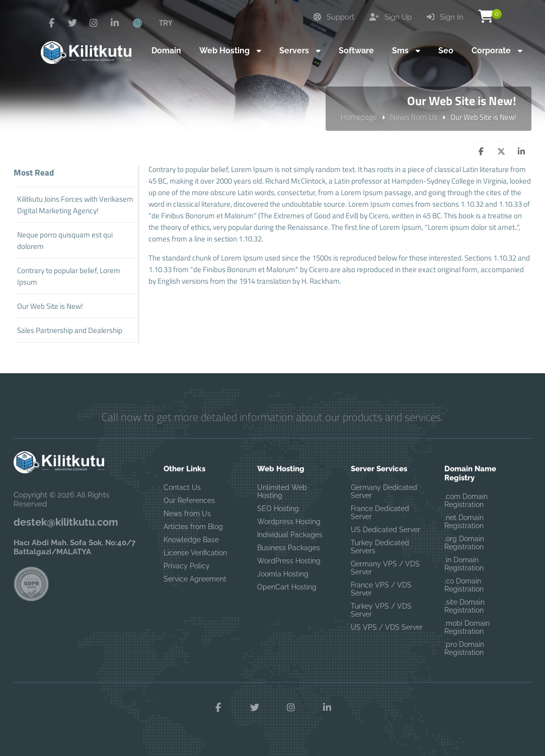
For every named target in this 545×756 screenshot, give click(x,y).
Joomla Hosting (283, 574)
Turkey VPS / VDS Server (381, 610)
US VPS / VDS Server (387, 627)
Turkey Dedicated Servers (380, 547)
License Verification (195, 553)
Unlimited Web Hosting (282, 491)
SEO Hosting (278, 509)
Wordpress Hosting (289, 522)
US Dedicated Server (385, 530)
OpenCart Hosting (287, 587)
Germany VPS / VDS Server (385, 568)
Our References (189, 500)
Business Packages (289, 548)
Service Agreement (195, 579)
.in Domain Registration (464, 564)
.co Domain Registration (464, 585)
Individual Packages (290, 535)
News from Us (414, 117)
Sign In (445, 17)
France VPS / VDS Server (381, 589)
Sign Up (391, 17)
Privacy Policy (187, 566)
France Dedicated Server (380, 513)
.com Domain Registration (466, 500)
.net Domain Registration (464, 522)
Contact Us (182, 487)
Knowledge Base (191, 540)
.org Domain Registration (464, 543)
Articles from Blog (193, 527)
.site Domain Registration (464, 606)
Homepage (359, 117)
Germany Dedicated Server (384, 491)
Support (334, 17)
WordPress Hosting (289, 561)
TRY (166, 23)
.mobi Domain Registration (467, 627)
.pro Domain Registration (464, 648)
